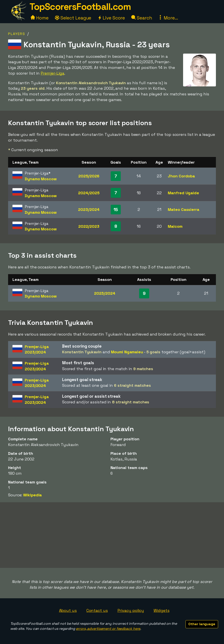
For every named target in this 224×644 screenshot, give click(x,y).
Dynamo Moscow (41, 179)
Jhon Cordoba (181, 176)
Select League (73, 18)
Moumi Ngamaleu (127, 352)
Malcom (175, 226)
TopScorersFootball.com (80, 7)
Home (40, 18)
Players (17, 34)
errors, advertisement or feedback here (108, 629)
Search (142, 18)
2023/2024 (89, 209)
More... (168, 18)
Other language (202, 624)
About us (68, 610)
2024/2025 (89, 193)
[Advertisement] (112, 535)
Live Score (111, 18)
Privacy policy (131, 610)
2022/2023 (89, 226)
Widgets (161, 610)
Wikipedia (32, 495)
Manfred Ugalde (183, 193)
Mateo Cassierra (184, 209)
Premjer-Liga (52, 73)
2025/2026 (89, 176)
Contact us (97, 610)
